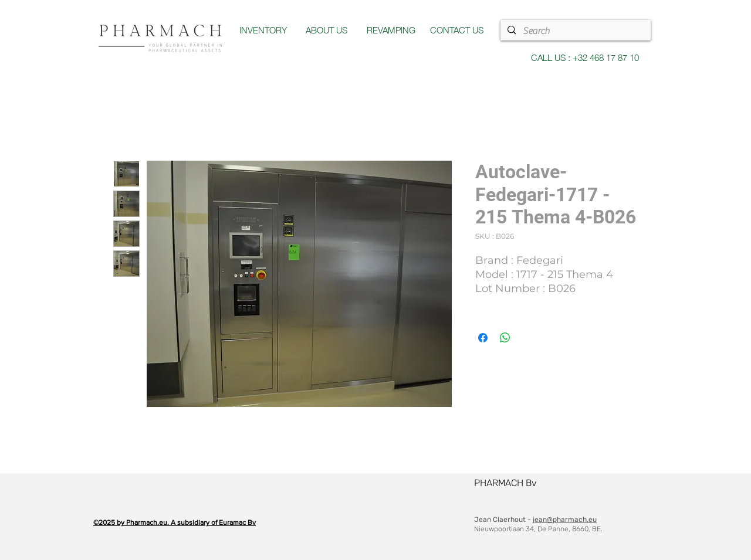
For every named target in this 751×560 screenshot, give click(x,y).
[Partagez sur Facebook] (483, 338)
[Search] (574, 31)
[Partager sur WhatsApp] (505, 338)
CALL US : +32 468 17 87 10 (585, 57)
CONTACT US (457, 29)
